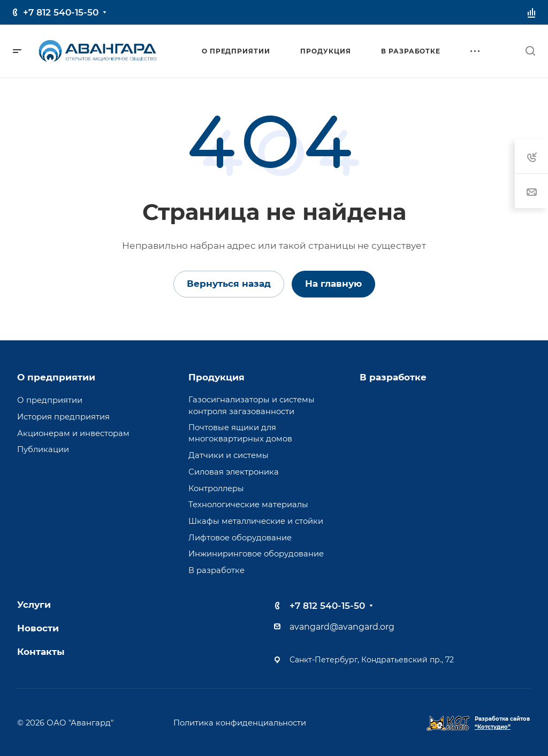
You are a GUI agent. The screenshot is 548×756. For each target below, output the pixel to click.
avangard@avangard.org (342, 627)
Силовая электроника (234, 472)
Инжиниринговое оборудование (256, 554)
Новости (38, 628)
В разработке (216, 570)
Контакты (41, 652)
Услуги (34, 605)
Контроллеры (216, 488)
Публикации (43, 449)
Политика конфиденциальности (240, 723)
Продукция (216, 377)
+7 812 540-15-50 (61, 12)
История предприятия (63, 417)
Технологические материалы (248, 505)
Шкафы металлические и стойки (256, 521)
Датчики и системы (229, 455)
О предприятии (56, 377)
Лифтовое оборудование (240, 538)
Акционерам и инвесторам (73, 433)
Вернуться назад (229, 284)
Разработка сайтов (502, 723)
